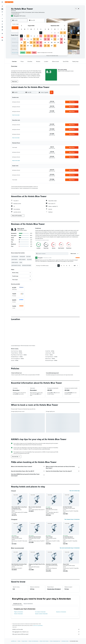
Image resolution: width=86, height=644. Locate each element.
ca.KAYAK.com (14, 641)
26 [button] (31, 46)
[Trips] (2, 34)
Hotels (19, 641)
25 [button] (28, 46)
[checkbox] (18, 288)
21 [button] (38, 42)
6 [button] (34, 36)
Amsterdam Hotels (65, 641)
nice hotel (28, 256)
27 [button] (34, 46)
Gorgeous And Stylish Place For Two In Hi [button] (37, 565)
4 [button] (28, 36)
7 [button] (38, 36)
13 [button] (34, 39)
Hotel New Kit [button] (49, 508)
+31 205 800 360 (15, 14)
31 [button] (25, 49)
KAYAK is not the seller (46, 629)
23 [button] (21, 46)
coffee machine (15, 262)
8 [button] (41, 36)
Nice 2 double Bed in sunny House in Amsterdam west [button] (19, 508)
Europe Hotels (24, 641)
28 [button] (38, 46)
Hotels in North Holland (44, 641)
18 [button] (28, 42)
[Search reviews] (53, 254)
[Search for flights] (2, 6)
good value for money (16, 265)
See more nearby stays (75, 491)
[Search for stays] (2, 9)
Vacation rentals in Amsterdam (41, 614)
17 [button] (25, 42)
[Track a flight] (2, 24)
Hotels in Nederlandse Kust (55, 641)
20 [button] (34, 42)
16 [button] (21, 42)
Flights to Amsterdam (19, 612)
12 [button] (31, 39)
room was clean (15, 256)
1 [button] (41, 33)
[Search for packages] (2, 15)
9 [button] (21, 39)
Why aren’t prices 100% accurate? (46, 634)
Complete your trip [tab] (17, 604)
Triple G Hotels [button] (49, 537)
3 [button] (25, 36)
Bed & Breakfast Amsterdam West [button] (19, 564)
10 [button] (25, 39)
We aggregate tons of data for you (46, 632)
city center (29, 259)
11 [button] (28, 39)
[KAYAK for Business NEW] (2, 30)
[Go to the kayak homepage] (9, 2)
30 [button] (21, 49)
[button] (2, 2)
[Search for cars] (2, 12)
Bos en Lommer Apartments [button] (35, 507)
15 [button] (41, 39)
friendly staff (22, 256)
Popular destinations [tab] (28, 604)
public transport (22, 259)
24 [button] (25, 46)
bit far (21, 262)
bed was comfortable (27, 265)
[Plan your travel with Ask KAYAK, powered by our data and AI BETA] (2, 18)
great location (14, 259)
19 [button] (31, 42)
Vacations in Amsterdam (61, 612)
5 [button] (31, 36)
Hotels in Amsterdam (18, 614)
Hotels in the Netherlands (33, 641)
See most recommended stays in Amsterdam (70, 548)
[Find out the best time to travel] (2, 27)
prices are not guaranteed (38, 625)
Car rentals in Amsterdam (40, 612)
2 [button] (21, 36)
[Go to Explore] (2, 21)
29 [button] (41, 46)
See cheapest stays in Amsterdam (72, 519)
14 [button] (38, 39)
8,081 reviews (22, 16)
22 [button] (41, 42)
